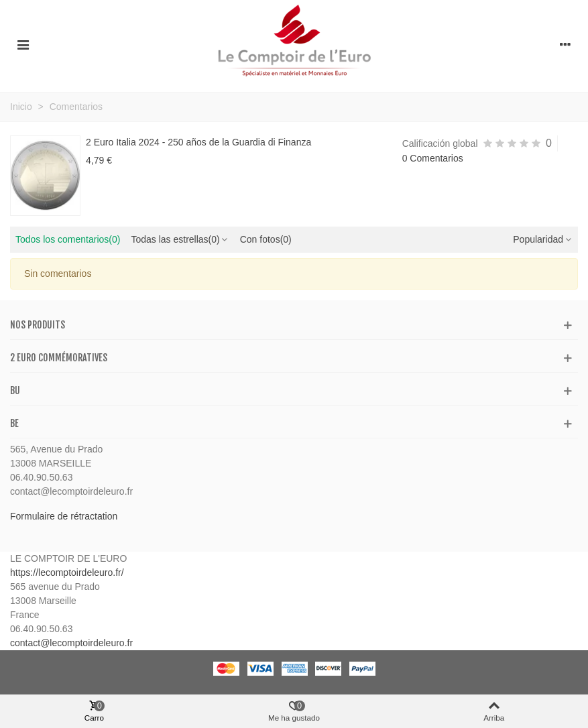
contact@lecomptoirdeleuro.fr (71, 643)
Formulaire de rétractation (64, 516)
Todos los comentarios (68, 239)
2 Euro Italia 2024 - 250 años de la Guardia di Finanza (198, 142)
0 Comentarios (433, 158)
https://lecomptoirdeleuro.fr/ (67, 572)
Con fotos (266, 239)
